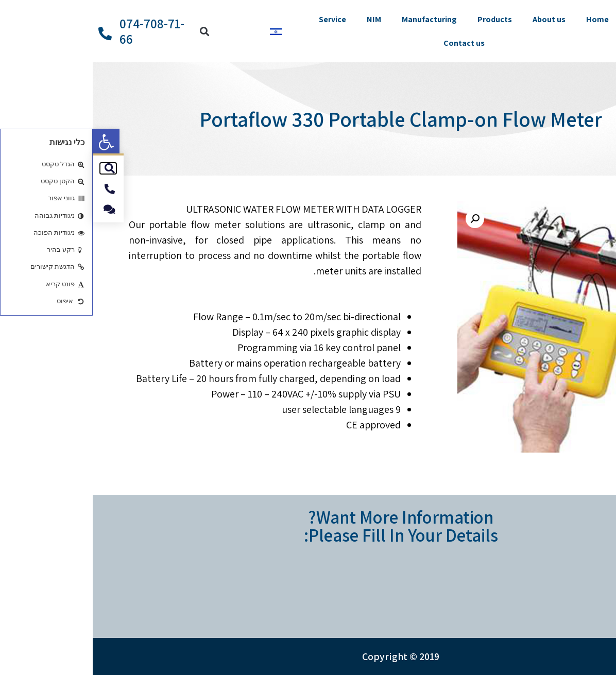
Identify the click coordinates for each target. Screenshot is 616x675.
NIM (281, 19)
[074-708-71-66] (12, 33)
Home (505, 19)
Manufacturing (337, 19)
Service (240, 19)
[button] (13, 142)
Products (402, 19)
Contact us (371, 43)
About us (456, 19)
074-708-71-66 (59, 31)
